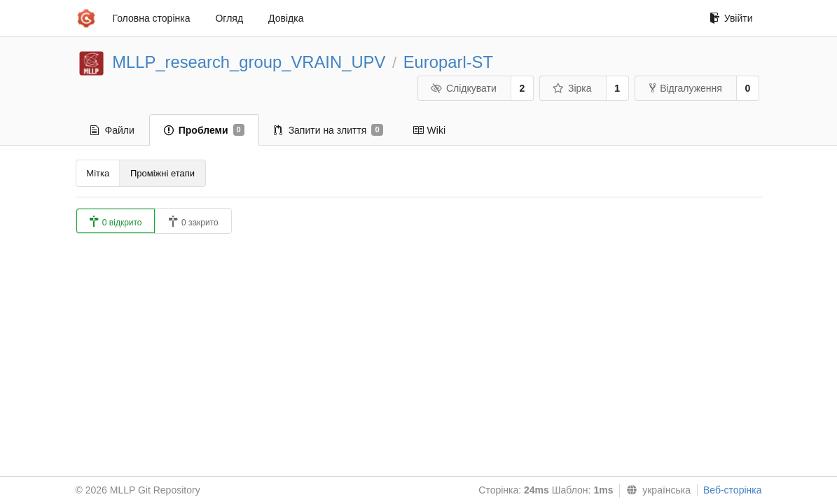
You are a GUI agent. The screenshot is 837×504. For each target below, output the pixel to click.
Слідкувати (463, 88)
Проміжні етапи (162, 173)
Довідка (286, 18)
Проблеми (204, 130)
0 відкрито (116, 222)
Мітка (98, 173)
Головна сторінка (152, 18)
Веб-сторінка (733, 490)
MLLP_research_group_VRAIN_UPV (249, 62)
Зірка (572, 88)
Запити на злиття (328, 130)
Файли (112, 130)
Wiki (429, 130)
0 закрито (193, 222)
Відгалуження (686, 88)
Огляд (229, 18)
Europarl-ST (448, 62)
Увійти (731, 18)
